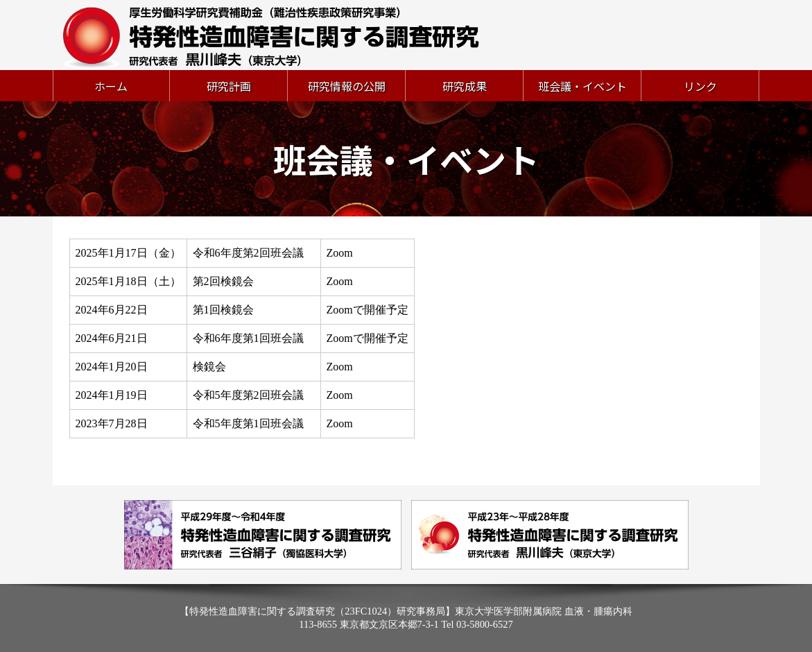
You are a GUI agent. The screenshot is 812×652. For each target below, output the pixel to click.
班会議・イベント (582, 86)
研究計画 (229, 86)
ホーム (111, 86)
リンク (700, 86)
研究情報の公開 (347, 86)
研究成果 (465, 86)
